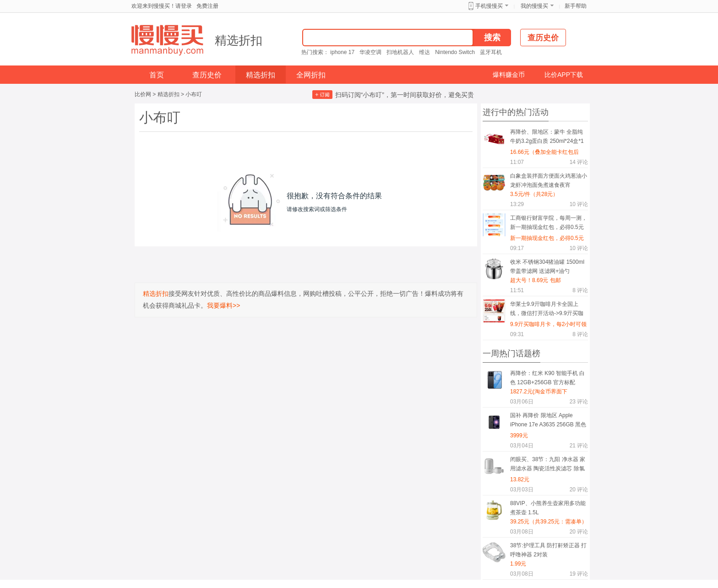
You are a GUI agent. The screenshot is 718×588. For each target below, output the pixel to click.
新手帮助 (576, 6)
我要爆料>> (223, 305)
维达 (424, 52)
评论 (579, 162)
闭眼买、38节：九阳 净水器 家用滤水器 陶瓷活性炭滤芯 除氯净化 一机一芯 (548, 465)
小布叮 (194, 94)
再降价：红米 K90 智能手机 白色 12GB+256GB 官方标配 (547, 378)
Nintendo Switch (455, 52)
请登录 (184, 6)
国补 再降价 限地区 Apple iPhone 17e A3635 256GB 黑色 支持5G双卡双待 (548, 422)
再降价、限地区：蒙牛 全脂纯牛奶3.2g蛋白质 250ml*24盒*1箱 (547, 138)
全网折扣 (311, 75)
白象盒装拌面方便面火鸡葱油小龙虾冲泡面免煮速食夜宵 (549, 180)
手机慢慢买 (489, 6)
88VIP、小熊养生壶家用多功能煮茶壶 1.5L (548, 508)
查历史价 (207, 75)
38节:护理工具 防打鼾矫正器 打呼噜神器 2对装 (548, 550)
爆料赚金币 (509, 75)
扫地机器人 (400, 52)
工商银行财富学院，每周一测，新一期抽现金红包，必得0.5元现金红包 (549, 224)
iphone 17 (342, 52)
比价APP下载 (564, 75)
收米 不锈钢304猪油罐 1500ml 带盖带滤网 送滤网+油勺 (547, 267)
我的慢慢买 (534, 6)
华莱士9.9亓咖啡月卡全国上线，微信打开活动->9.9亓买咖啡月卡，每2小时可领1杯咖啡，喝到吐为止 (549, 310)
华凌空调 (370, 52)
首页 (157, 75)
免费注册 (207, 6)
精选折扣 (239, 40)
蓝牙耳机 (491, 52)
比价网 (143, 94)
